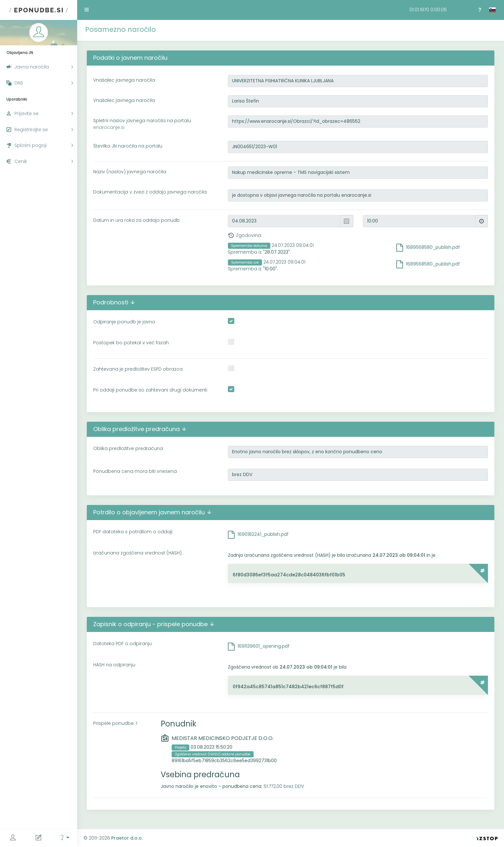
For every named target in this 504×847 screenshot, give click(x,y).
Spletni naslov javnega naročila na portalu (142, 124)
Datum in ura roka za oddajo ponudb (136, 220)
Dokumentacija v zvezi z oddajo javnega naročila (150, 192)
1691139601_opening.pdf (264, 646)
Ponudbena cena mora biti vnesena (135, 471)
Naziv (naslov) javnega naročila (130, 172)
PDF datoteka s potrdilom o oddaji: (133, 532)
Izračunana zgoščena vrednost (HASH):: (138, 553)
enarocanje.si (109, 127)
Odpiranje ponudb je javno (124, 322)
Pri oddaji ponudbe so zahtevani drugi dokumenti (150, 390)
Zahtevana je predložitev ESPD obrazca (138, 369)
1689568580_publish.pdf (433, 247)
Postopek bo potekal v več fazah (131, 343)
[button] (64, 838)
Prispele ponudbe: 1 (115, 723)
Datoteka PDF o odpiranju (122, 644)
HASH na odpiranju (114, 665)
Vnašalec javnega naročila (124, 80)
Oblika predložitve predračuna (128, 448)
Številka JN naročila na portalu (128, 146)
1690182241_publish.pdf (263, 534)
